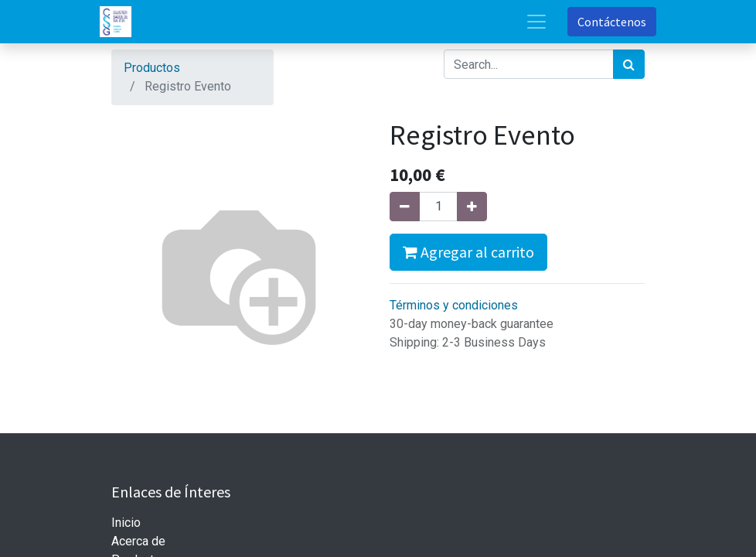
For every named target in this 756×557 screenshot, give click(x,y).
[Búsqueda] (629, 64)
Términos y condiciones (454, 305)
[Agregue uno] (472, 207)
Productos (152, 68)
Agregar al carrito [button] (468, 252)
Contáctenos (612, 22)
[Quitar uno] (405, 207)
